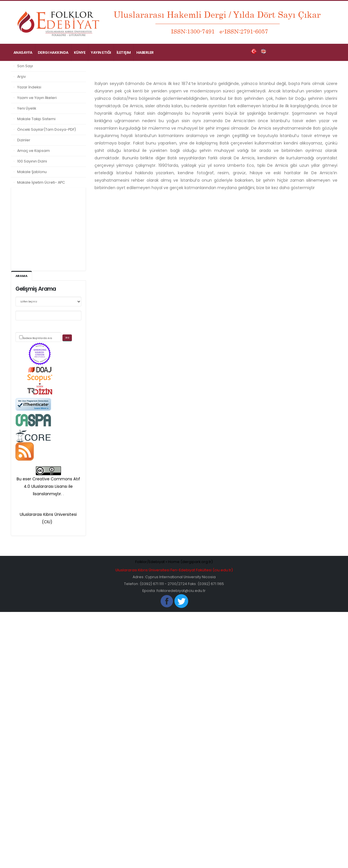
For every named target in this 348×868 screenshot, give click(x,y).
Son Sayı (25, 66)
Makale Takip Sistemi (36, 119)
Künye (80, 52)
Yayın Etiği (101, 52)
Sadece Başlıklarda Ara (38, 338)
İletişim (124, 52)
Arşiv (21, 77)
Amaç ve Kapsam (34, 151)
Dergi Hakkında (53, 52)
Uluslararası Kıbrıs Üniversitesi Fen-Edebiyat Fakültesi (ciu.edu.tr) (174, 570)
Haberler (145, 52)
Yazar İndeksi (29, 87)
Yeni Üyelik (27, 108)
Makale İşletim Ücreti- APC (41, 182)
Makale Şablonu (32, 172)
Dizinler (24, 140)
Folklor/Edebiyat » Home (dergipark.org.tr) (174, 562)
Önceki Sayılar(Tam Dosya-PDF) (47, 129)
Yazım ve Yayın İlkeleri (37, 98)
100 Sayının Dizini (32, 161)
